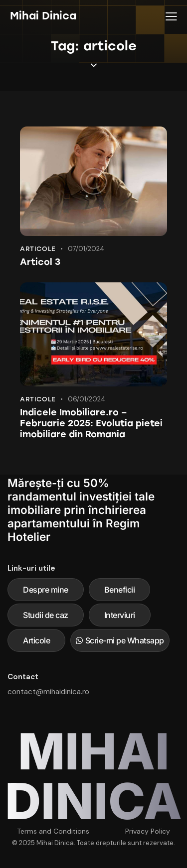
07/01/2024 (86, 249)
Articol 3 (40, 262)
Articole (38, 249)
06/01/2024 (87, 399)
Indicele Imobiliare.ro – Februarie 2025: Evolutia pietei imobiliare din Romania (91, 423)
